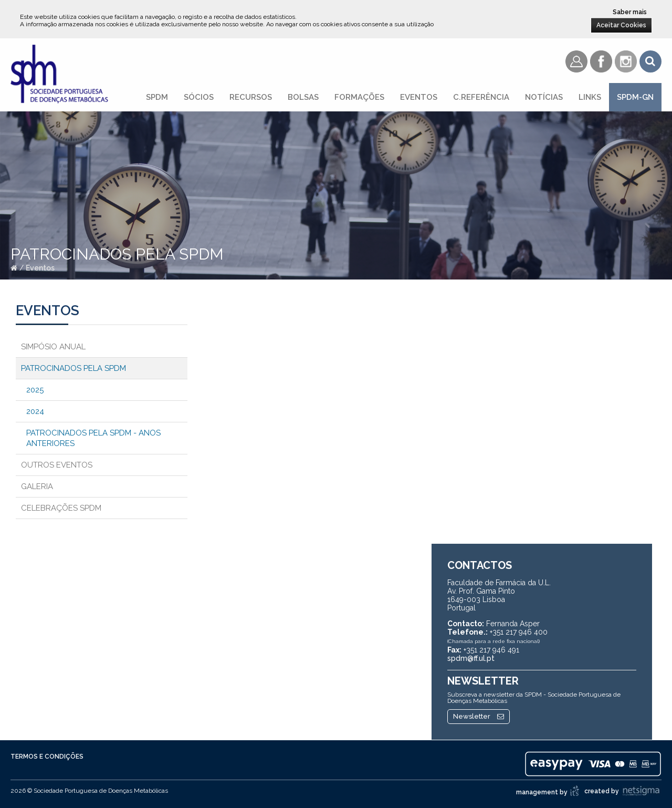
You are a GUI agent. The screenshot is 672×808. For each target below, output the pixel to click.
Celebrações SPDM (61, 508)
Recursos (251, 97)
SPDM (157, 97)
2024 (35, 411)
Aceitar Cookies (621, 25)
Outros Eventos (57, 465)
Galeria (37, 486)
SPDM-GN (635, 97)
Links (590, 97)
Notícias (544, 97)
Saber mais (630, 12)
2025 (35, 390)
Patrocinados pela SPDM (73, 368)
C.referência (481, 97)
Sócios (199, 97)
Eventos (419, 97)
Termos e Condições (47, 757)
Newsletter (479, 716)
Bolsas (303, 97)
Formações (359, 97)
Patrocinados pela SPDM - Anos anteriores (93, 438)
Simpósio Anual (53, 347)
